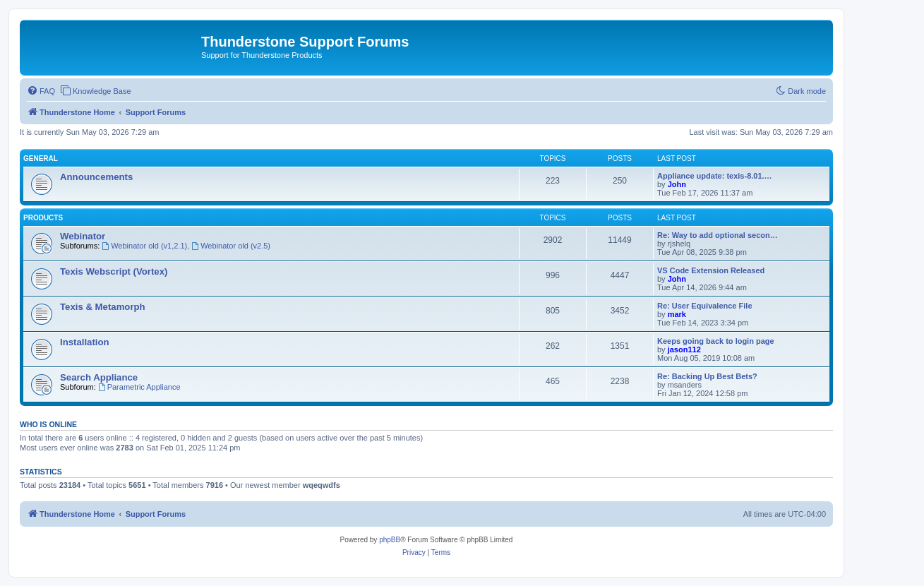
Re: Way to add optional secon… (718, 235)
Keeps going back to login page (716, 341)
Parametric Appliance (139, 387)
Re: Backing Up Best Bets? (707, 376)
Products (43, 218)
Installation (85, 342)
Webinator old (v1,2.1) (144, 246)
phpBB (390, 540)
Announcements (96, 177)
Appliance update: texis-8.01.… (715, 176)
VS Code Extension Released (711, 270)
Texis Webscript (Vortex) (114, 271)
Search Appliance (99, 377)
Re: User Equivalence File (705, 306)
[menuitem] (41, 91)
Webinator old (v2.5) (231, 246)
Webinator (83, 236)
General (41, 159)
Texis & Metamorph (103, 307)
